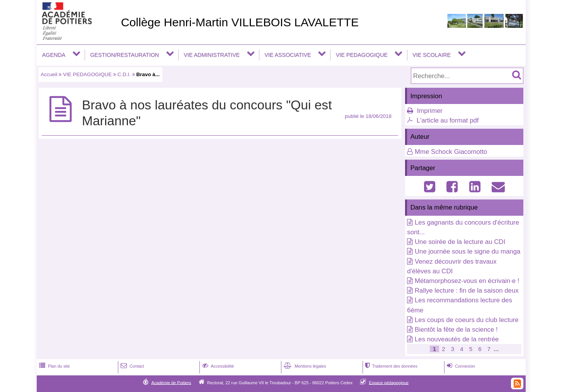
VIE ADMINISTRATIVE (212, 55)
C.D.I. (124, 74)
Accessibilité (217, 366)
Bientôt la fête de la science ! (456, 330)
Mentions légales (304, 366)
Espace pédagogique (389, 382)
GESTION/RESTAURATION (124, 55)
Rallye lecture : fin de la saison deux (467, 291)
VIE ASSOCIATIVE (288, 55)
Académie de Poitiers (171, 382)
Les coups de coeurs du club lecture (467, 320)
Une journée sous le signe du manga (467, 251)
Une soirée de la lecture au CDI (460, 242)
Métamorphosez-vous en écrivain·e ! (467, 281)
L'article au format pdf (448, 120)
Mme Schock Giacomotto (451, 152)
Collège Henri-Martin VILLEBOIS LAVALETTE (240, 22)
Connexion (460, 366)
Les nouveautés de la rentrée (457, 339)
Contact (132, 366)
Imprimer (430, 111)
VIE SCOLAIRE (432, 55)
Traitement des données (391, 366)
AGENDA (54, 55)
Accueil (49, 74)
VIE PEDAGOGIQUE (362, 55)
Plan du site (54, 366)
